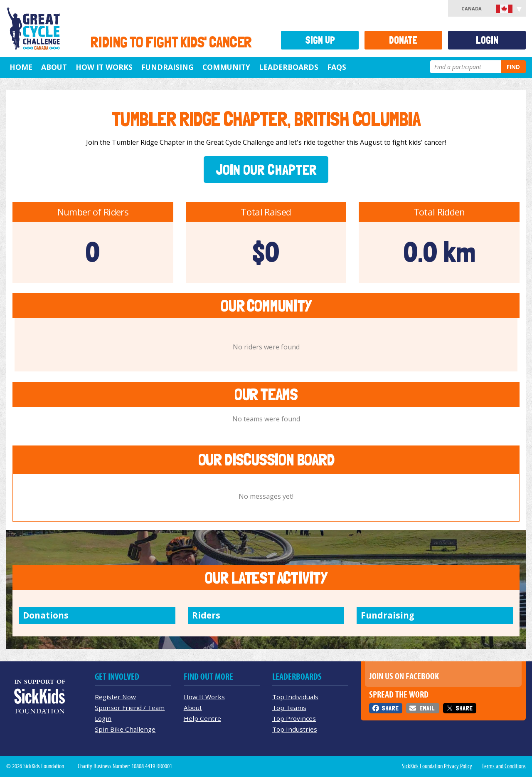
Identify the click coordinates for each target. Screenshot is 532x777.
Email (427, 708)
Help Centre (202, 718)
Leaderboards (289, 67)
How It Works (104, 67)
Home (21, 67)
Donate (403, 40)
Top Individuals (295, 697)
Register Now (115, 697)
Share (390, 708)
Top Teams (289, 708)
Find (513, 67)
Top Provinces (294, 718)
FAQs (337, 67)
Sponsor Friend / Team (130, 708)
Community (226, 67)
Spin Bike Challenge (125, 729)
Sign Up (320, 40)
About (54, 67)
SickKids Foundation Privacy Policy (437, 766)
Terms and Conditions (504, 766)
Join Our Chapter (266, 170)
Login (487, 40)
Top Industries (295, 729)
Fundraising (167, 67)
